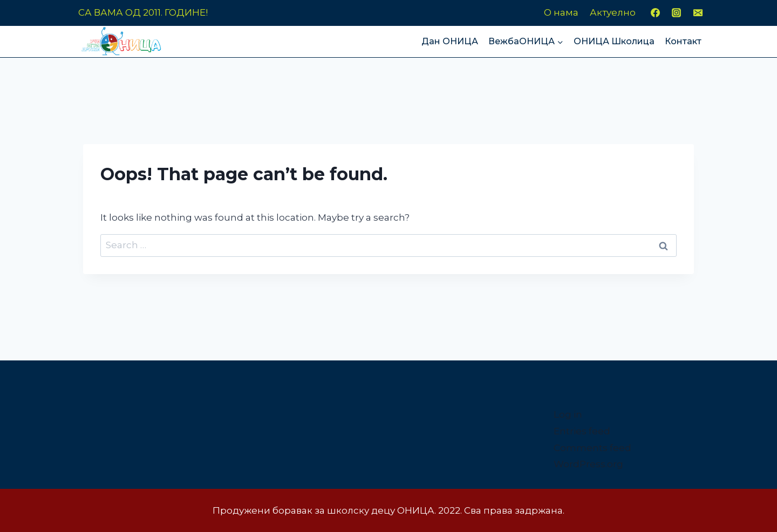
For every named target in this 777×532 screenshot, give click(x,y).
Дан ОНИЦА (450, 41)
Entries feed (582, 431)
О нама (561, 12)
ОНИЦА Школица (614, 41)
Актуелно (613, 12)
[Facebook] (656, 13)
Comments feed (592, 448)
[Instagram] (677, 13)
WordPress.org (588, 464)
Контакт (683, 41)
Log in (568, 414)
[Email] (698, 13)
